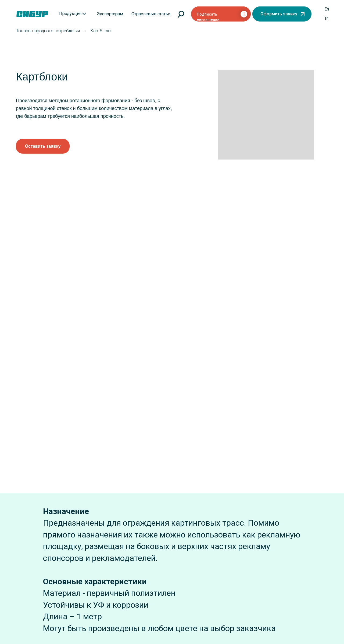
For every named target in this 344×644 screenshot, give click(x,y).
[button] (282, 14)
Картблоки (101, 31)
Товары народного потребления (48, 31)
